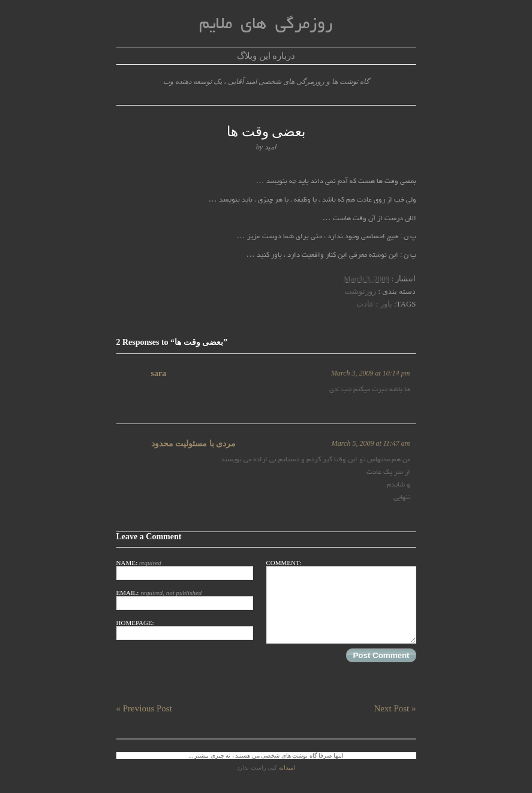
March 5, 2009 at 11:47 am (371, 443)
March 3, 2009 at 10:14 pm (371, 373)
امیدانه (287, 768)
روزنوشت (360, 291)
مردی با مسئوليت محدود (194, 444)
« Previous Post (144, 708)
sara (159, 373)
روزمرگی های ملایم (266, 25)
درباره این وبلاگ (266, 56)
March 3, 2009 (366, 279)
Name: (185, 570)
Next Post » (395, 708)
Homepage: (185, 630)
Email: (185, 600)
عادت (365, 304)
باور (386, 304)
